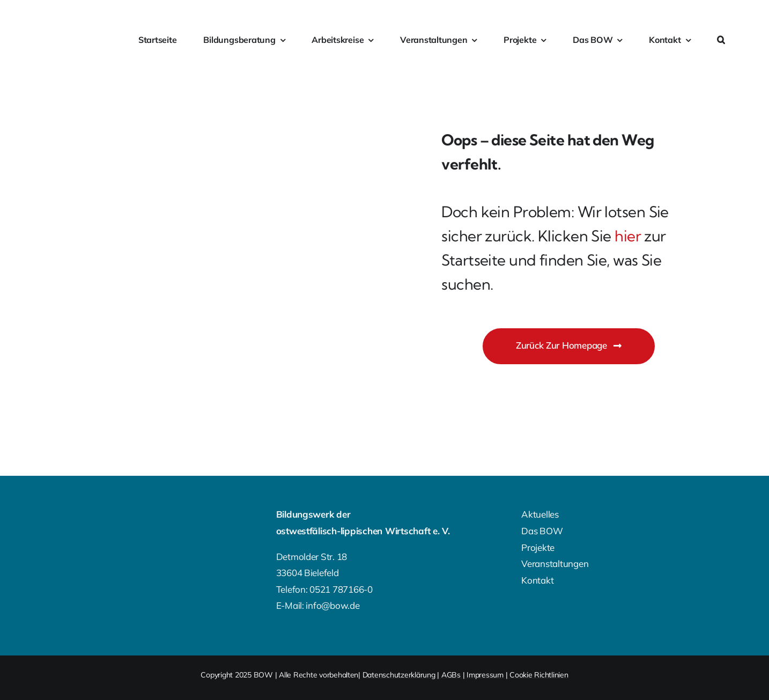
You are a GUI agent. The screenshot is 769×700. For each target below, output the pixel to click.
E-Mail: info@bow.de (318, 605)
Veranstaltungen (555, 563)
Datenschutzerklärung (399, 675)
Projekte (538, 547)
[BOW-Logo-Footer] (84, 516)
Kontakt (537, 580)
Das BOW (542, 531)
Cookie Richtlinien (539, 675)
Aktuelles (540, 514)
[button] (721, 40)
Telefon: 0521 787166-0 (324, 589)
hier (628, 236)
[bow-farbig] (61, 34)
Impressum (485, 675)
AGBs (451, 675)
